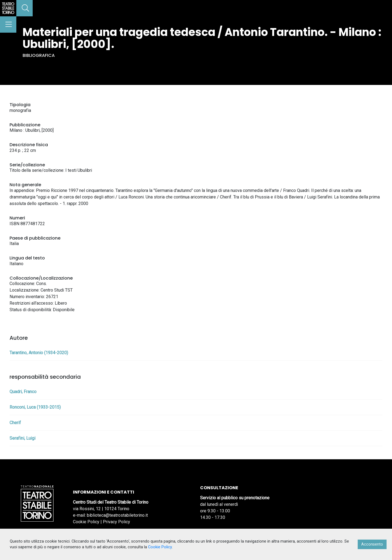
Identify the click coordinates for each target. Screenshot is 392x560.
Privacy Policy (117, 522)
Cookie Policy (86, 522)
